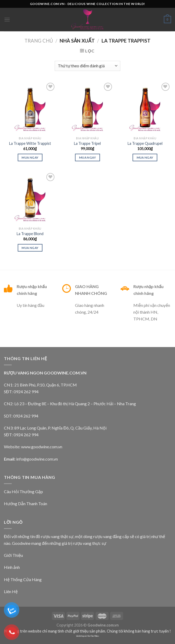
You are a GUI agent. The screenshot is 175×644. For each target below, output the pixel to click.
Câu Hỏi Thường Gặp (23, 491)
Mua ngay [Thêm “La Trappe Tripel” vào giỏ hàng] (87, 157)
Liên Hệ (11, 591)
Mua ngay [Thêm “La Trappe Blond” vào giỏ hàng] (30, 248)
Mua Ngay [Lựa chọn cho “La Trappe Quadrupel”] (145, 157)
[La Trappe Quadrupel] (145, 108)
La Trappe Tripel (87, 143)
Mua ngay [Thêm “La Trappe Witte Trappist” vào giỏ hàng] (30, 157)
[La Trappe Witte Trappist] (30, 108)
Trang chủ (39, 41)
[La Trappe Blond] (30, 198)
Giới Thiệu (13, 555)
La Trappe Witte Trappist (30, 143)
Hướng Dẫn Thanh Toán (26, 503)
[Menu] (7, 19)
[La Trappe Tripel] (87, 108)
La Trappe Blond (30, 234)
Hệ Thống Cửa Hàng (23, 579)
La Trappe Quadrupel (145, 143)
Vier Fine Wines (93, 636)
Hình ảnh (12, 567)
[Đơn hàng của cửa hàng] (87, 66)
